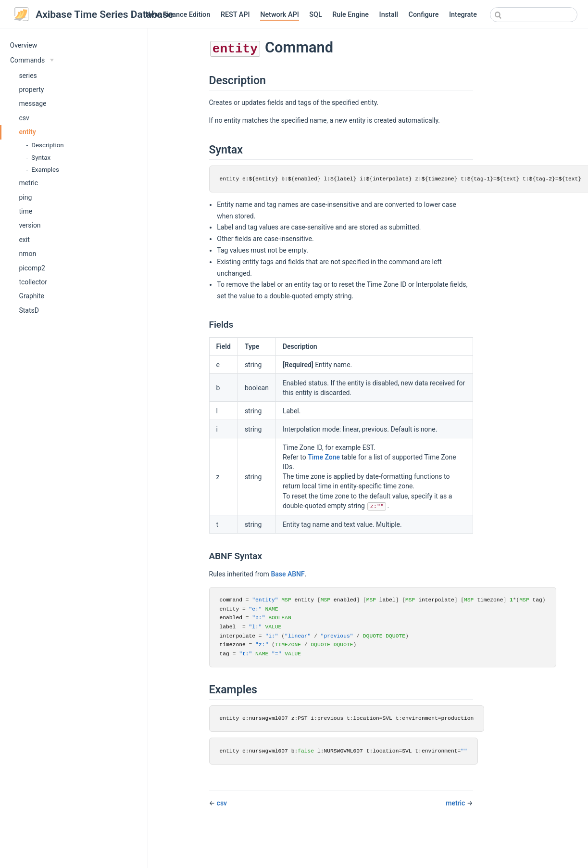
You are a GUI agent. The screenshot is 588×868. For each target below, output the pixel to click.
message (32, 103)
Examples (45, 170)
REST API (235, 15)
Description (47, 145)
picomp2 (32, 268)
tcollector (33, 282)
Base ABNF (288, 574)
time (25, 211)
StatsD (29, 310)
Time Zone (324, 457)
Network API (280, 15)
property (31, 89)
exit (24, 240)
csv (24, 118)
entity (27, 132)
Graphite (31, 296)
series (28, 76)
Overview (24, 45)
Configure (424, 15)
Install (389, 15)
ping (25, 197)
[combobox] (534, 15)
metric (28, 183)
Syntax (41, 158)
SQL (315, 15)
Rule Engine (350, 15)
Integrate (463, 15)
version (30, 225)
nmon (27, 254)
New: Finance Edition (178, 15)
